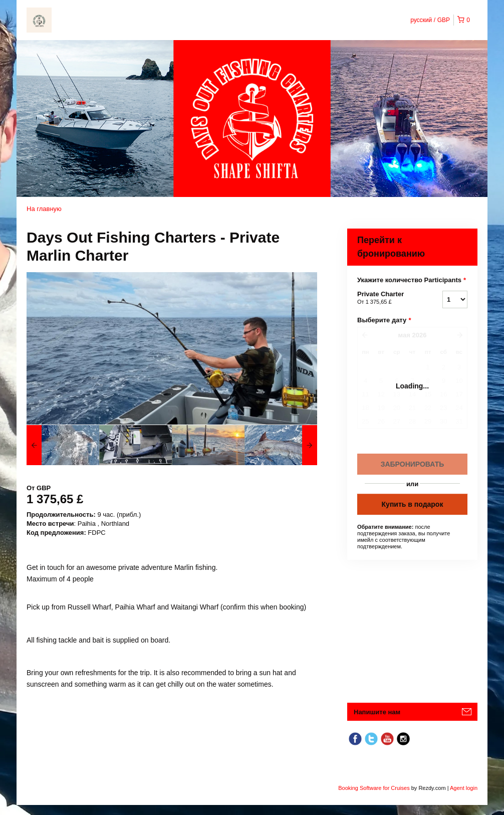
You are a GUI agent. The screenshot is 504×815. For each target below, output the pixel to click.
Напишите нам (377, 712)
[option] (63, 445)
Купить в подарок (413, 504)
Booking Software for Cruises (375, 788)
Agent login (464, 788)
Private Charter (387, 298)
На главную (44, 209)
